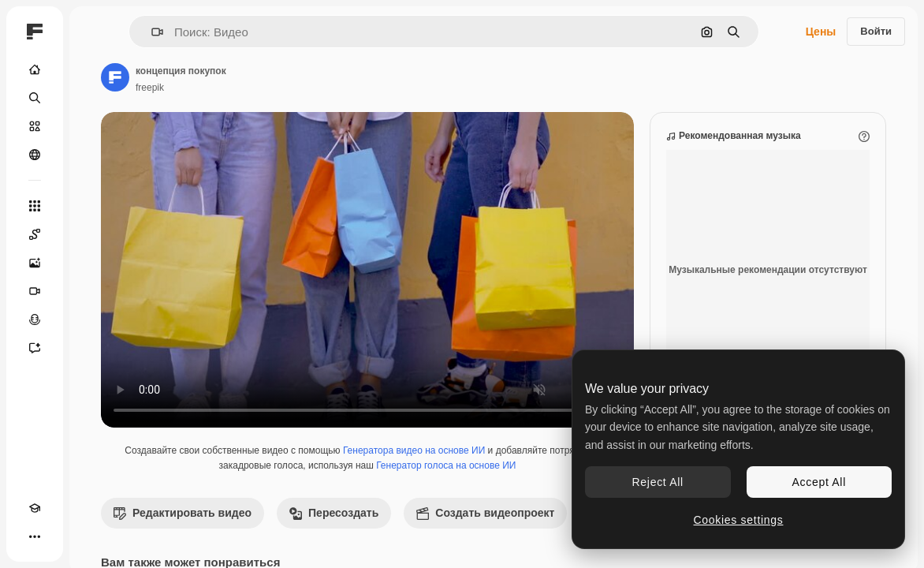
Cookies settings (739, 520)
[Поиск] (35, 98)
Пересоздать (334, 513)
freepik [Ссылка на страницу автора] (150, 88)
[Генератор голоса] (35, 319)
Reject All (658, 482)
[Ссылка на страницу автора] (115, 77)
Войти (876, 31)
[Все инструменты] (35, 206)
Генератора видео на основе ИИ (414, 450)
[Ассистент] (35, 348)
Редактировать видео (183, 513)
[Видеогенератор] (35, 291)
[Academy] (35, 508)
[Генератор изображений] (35, 263)
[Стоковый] (35, 126)
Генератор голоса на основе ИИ (446, 465)
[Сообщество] (35, 155)
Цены (821, 32)
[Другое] (35, 536)
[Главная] (35, 69)
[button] (151, 32)
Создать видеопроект (485, 513)
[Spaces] (35, 234)
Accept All (819, 482)
